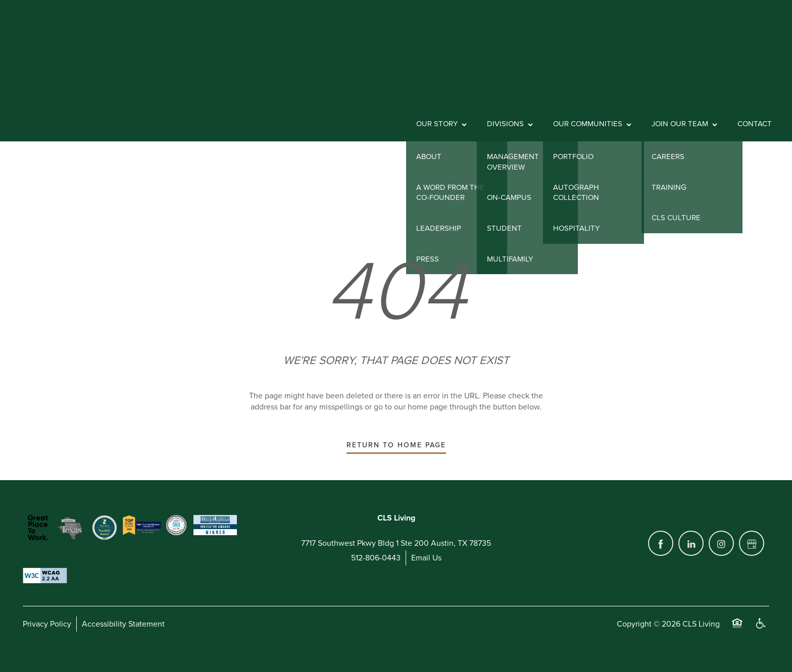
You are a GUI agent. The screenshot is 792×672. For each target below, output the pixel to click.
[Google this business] (752, 543)
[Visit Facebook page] (661, 543)
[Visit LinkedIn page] (691, 543)
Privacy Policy (47, 624)
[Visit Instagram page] (721, 543)
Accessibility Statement (123, 624)
